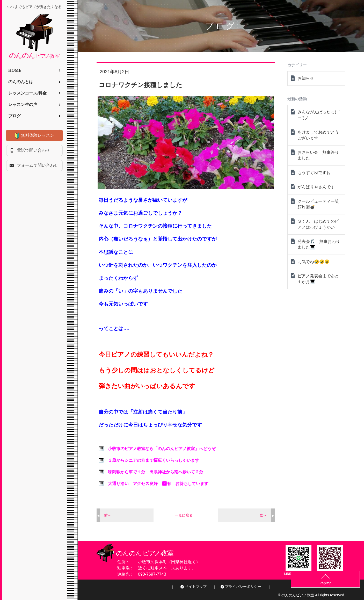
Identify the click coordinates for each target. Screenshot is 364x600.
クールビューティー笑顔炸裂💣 (318, 204)
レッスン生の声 (23, 104)
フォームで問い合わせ (38, 165)
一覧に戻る (184, 515)
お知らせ (306, 78)
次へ (264, 515)
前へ (108, 515)
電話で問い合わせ (33, 150)
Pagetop (351, 583)
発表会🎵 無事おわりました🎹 (319, 244)
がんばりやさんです (316, 187)
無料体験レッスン (38, 135)
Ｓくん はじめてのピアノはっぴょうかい (318, 224)
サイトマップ (196, 587)
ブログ (14, 116)
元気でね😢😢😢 (314, 262)
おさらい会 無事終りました (318, 155)
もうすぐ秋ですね (314, 173)
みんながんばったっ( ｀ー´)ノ (319, 115)
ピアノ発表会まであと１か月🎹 (318, 279)
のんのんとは (21, 82)
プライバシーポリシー (243, 587)
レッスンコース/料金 (27, 93)
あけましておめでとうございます (318, 135)
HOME (15, 70)
